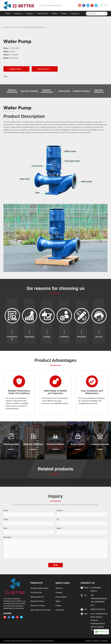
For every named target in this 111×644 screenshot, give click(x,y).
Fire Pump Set (36, 593)
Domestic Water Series (34, 27)
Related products (99, 91)
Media (54, 14)
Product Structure (12, 91)
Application (64, 91)
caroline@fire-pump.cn (53, 5)
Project (64, 14)
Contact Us (60, 610)
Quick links (63, 583)
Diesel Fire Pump (37, 602)
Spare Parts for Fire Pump (41, 610)
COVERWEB (104, 641)
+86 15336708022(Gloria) (99, 597)
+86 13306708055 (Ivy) (98, 604)
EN (102, 5)
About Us (18, 14)
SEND (55, 565)
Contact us (75, 14)
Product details (82, 91)
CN (106, 5)
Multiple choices (29, 91)
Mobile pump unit (37, 597)
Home (8, 14)
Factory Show (42, 14)
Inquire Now (16, 69)
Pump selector (61, 597)
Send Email (45, 69)
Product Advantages (47, 91)
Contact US (88, 583)
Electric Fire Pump (38, 606)
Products (29, 14)
